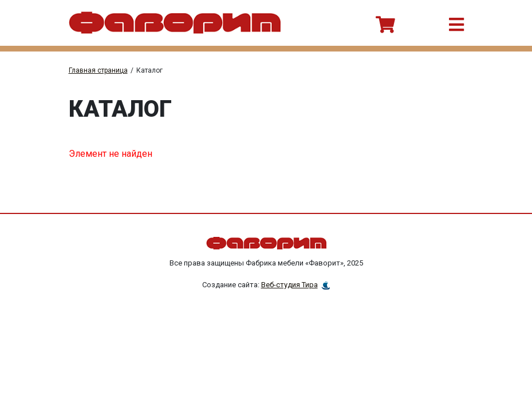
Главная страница (98, 70)
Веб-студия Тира (289, 285)
